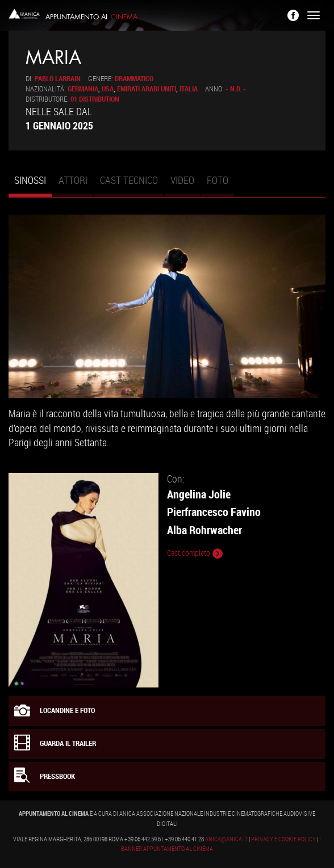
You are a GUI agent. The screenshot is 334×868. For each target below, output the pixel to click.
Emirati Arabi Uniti (147, 89)
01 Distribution (95, 99)
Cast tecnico (129, 180)
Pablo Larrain (58, 79)
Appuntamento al (91, 17)
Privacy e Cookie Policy (283, 839)
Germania (83, 89)
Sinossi (33, 185)
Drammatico (134, 79)
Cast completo (195, 553)
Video (182, 180)
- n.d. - (236, 89)
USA (108, 89)
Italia (189, 89)
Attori (73, 180)
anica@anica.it (226, 839)
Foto (218, 180)
